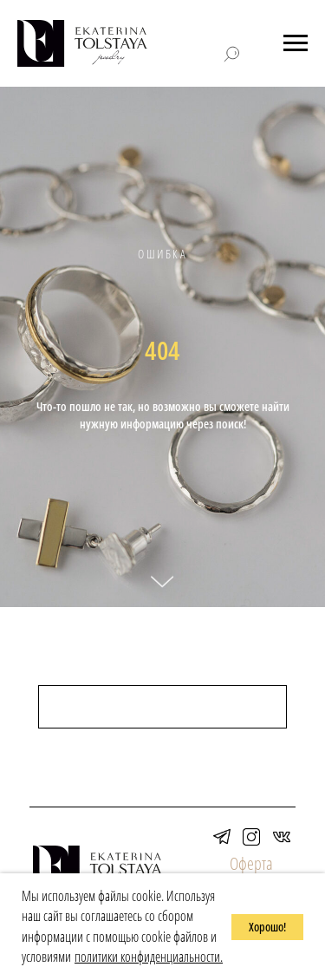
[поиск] (162, 707)
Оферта (251, 863)
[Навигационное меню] (296, 43)
